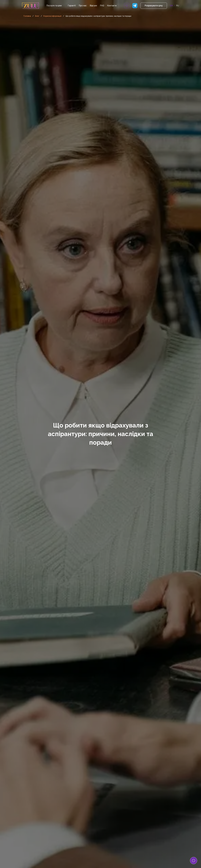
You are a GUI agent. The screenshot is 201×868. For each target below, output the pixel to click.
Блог (37, 16)
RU (178, 6)
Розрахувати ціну (154, 6)
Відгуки (93, 6)
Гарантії (72, 6)
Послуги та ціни (54, 6)
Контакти (112, 6)
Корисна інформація (52, 16)
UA (171, 6)
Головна (27, 16)
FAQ (102, 6)
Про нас (83, 6)
